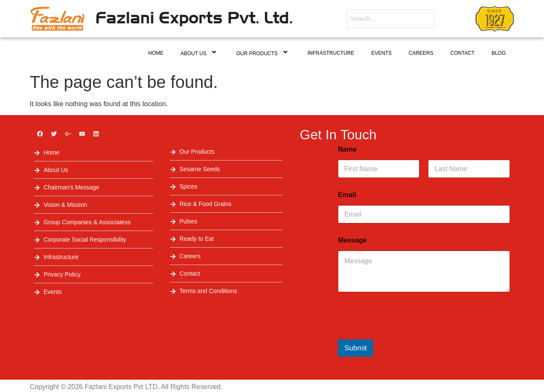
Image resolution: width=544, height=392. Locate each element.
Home (156, 53)
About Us (200, 53)
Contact (463, 53)
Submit (356, 348)
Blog (499, 53)
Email (349, 195)
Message (352, 240)
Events (382, 53)
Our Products (263, 53)
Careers (421, 53)
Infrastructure (331, 53)
